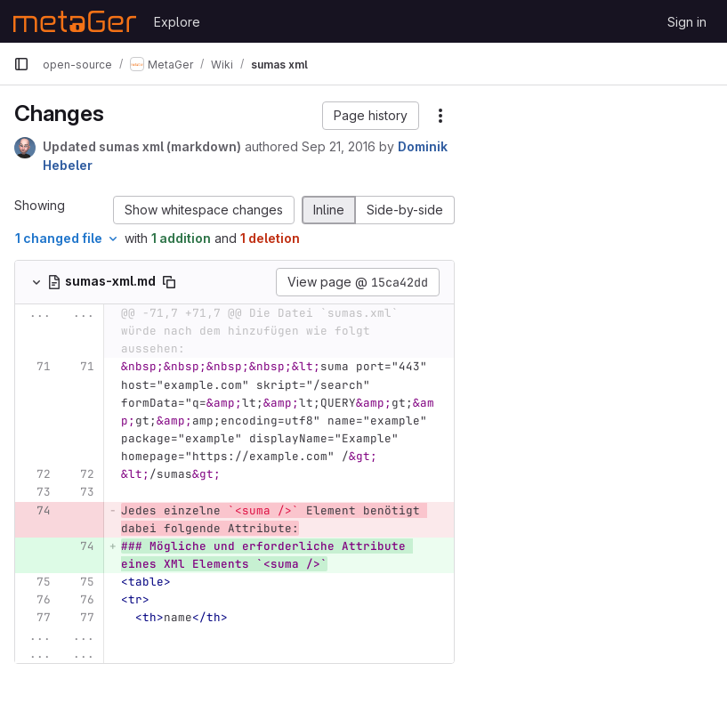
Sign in (687, 22)
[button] (371, 116)
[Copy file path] (169, 282)
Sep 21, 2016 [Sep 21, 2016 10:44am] (339, 146)
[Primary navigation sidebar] (21, 64)
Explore (177, 22)
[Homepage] (75, 21)
